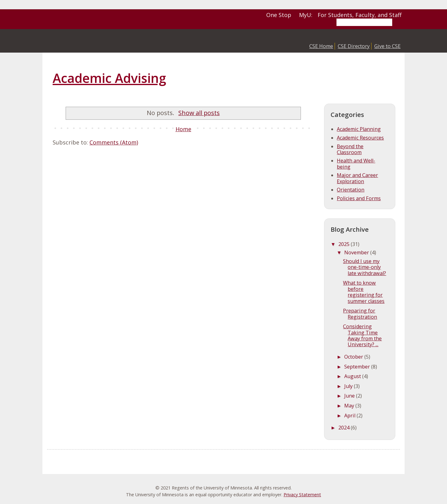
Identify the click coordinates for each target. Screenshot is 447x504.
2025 (345, 244)
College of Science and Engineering (100, 41)
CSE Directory (354, 46)
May (350, 406)
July (349, 386)
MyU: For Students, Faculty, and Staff (350, 15)
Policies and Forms (359, 198)
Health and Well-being (356, 164)
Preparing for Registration (360, 314)
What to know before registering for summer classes (364, 292)
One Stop (279, 15)
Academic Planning (359, 129)
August (353, 376)
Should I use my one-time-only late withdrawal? (365, 267)
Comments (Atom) (114, 142)
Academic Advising (109, 78)
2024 (345, 428)
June (350, 396)
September (358, 367)
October (354, 357)
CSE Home (321, 46)
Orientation (351, 190)
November (357, 252)
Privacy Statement (302, 495)
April (350, 416)
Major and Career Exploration (357, 178)
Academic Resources (360, 138)
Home (183, 129)
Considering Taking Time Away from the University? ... (362, 335)
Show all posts (199, 113)
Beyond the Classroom (350, 149)
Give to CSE (387, 46)
